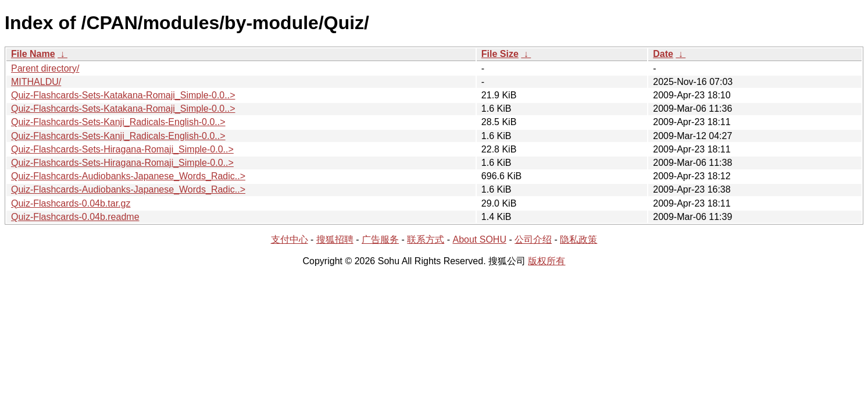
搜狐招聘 (335, 239)
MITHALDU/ (36, 82)
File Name (33, 54)
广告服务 (380, 239)
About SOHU (479, 239)
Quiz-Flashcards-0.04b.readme (75, 217)
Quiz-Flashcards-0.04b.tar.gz (71, 203)
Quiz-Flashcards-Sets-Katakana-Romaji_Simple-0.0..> (123, 95)
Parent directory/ (45, 68)
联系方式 (426, 239)
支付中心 (290, 239)
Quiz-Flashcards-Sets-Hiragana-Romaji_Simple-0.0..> (122, 149)
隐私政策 (578, 239)
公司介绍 (533, 239)
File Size (500, 54)
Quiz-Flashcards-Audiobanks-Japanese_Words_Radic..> (128, 176)
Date (663, 54)
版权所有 (546, 261)
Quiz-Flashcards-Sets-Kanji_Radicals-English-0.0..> (118, 122)
